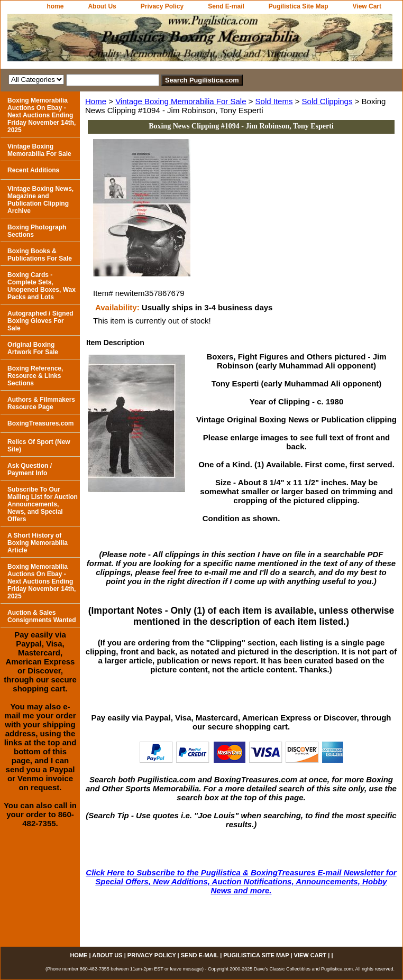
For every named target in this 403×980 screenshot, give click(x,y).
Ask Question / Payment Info (30, 469)
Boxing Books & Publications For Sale (40, 255)
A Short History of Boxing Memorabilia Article (38, 543)
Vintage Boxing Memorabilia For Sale (181, 101)
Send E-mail (226, 6)
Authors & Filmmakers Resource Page (41, 403)
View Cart (367, 6)
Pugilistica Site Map (299, 6)
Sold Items (274, 101)
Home (96, 101)
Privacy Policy (162, 6)
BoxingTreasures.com (40, 423)
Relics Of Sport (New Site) (39, 446)
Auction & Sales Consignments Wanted (42, 616)
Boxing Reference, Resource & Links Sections (35, 376)
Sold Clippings (327, 101)
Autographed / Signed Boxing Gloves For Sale (40, 321)
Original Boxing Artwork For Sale (33, 348)
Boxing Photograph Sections (37, 231)
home (55, 6)
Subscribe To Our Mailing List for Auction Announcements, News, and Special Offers (43, 504)
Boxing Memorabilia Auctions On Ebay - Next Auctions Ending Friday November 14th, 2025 (42, 115)
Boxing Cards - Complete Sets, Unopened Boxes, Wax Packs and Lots (42, 286)
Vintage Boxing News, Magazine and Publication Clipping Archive (40, 200)
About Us (102, 6)
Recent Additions (33, 170)
